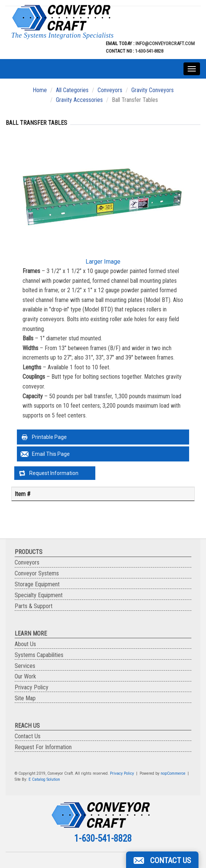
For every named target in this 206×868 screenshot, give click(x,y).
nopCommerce (173, 773)
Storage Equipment (37, 584)
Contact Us (28, 736)
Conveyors (110, 90)
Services (25, 666)
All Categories (72, 90)
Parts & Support (34, 606)
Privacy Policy (32, 687)
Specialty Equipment (39, 595)
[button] (162, 860)
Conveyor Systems (37, 573)
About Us (25, 644)
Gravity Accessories (79, 100)
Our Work (25, 676)
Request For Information (43, 747)
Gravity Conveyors (153, 90)
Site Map (25, 698)
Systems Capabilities (39, 655)
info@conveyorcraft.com (165, 43)
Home (40, 90)
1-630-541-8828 (149, 51)
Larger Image (103, 262)
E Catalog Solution (44, 779)
